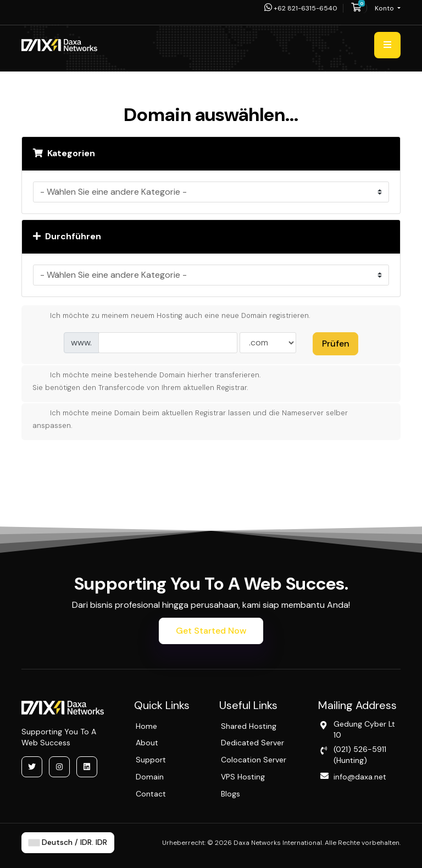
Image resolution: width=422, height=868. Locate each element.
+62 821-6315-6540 (301, 8)
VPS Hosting (243, 777)
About (147, 743)
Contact (151, 794)
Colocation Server (254, 760)
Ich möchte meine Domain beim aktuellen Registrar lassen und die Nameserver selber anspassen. (190, 419)
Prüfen (336, 344)
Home (146, 726)
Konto (385, 8)
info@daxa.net (360, 777)
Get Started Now (211, 631)
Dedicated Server (252, 743)
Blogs (231, 794)
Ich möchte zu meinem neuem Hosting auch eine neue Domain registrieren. (171, 316)
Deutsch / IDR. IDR (68, 843)
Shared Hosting (249, 726)
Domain (150, 777)
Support (151, 760)
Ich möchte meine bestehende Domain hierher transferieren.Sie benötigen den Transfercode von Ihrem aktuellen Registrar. (147, 381)
